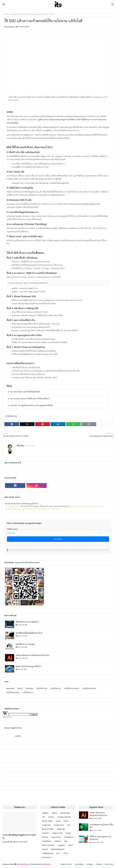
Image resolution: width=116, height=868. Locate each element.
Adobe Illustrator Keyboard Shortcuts (32, 656)
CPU (43, 817)
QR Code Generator (78, 507)
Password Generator (14, 509)
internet (45, 850)
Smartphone (69, 838)
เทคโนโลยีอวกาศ (28, 693)
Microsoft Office (48, 829)
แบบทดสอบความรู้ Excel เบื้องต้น (101, 826)
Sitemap (90, 865)
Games (66, 821)
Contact (99, 865)
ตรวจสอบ (58, 539)
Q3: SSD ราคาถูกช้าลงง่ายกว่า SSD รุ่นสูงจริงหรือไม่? (32, 406)
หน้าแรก (7, 14)
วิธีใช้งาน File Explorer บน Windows (100, 838)
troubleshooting (16, 14)
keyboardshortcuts (58, 850)
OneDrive (45, 833)
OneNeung (10, 27)
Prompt (68, 833)
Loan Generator (95, 507)
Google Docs (46, 825)
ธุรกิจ (58, 854)
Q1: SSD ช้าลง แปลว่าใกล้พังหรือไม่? (25, 392)
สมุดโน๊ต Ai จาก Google (25, 645)
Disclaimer (79, 865)
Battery (54, 813)
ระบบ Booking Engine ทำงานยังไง (19, 837)
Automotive (10, 689)
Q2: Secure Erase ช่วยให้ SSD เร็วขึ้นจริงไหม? (30, 399)
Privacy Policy (66, 865)
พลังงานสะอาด (47, 858)
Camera (51, 817)
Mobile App (61, 829)
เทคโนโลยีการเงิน (42, 689)
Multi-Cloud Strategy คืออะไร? (29, 667)
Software (58, 842)
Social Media (47, 842)
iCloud (70, 846)
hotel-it (20, 689)
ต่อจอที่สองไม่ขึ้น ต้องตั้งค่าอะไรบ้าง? (29, 633)
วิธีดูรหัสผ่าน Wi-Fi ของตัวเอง (27, 622)
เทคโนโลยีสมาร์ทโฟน (13, 693)
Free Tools (109, 865)
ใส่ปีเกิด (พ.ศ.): (13, 529)
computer (62, 846)
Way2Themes (24, 865)
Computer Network (64, 817)
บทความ (66, 854)
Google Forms (59, 825)
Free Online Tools (13, 507)
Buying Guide (65, 813)
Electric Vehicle (47, 821)
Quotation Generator (33, 509)
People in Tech (57, 833)
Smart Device (56, 838)
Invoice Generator (52, 509)
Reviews (45, 838)
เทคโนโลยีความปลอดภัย (71, 689)
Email (58, 821)
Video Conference (48, 846)
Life (69, 825)
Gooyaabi (47, 865)
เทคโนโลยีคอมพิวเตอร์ (89, 689)
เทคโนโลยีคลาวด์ (55, 689)
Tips (66, 842)
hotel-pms (29, 689)
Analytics (45, 813)
